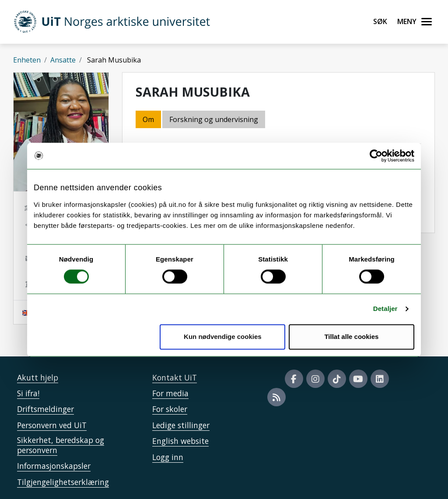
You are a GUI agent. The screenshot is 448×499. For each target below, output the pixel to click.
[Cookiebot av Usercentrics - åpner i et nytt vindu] (376, 156)
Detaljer (385, 309)
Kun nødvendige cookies (223, 337)
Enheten (27, 60)
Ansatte (63, 60)
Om (148, 119)
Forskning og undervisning (214, 119)
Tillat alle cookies (351, 337)
